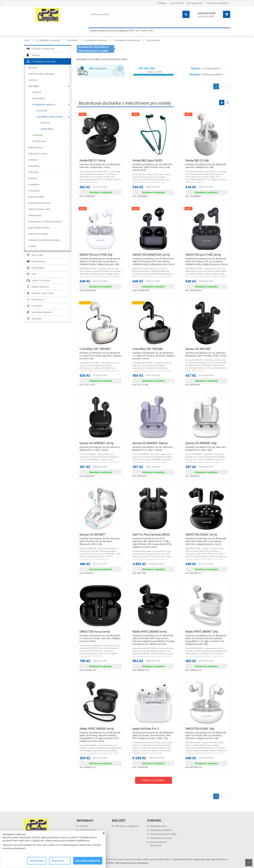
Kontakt (84, 826)
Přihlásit (162, 3)
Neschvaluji (37, 861)
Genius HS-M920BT (101, 536)
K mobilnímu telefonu (96, 40)
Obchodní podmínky (217, 3)
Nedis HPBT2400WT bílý (206, 633)
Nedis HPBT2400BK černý (101, 730)
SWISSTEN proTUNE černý (206, 256)
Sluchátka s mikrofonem (127, 40)
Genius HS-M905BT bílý (206, 445)
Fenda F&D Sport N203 (153, 162)
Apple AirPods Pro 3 (153, 730)
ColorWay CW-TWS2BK (153, 350)
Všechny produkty (206, 74)
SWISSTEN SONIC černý (206, 536)
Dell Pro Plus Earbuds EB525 (153, 536)
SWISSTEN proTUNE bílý (101, 256)
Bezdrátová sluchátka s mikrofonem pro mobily (93, 49)
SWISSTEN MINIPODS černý (153, 256)
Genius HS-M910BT (206, 350)
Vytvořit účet (177, 3)
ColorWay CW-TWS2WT (101, 350)
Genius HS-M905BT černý (101, 445)
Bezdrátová (153, 40)
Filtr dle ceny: (147, 68)
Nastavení (59, 861)
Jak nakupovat (195, 3)
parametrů (98, 68)
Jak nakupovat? (158, 826)
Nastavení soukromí (161, 838)
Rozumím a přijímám (88, 861)
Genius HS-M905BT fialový (153, 445)
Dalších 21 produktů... (154, 780)
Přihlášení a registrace (127, 826)
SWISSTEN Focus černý (101, 633)
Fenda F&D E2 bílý (206, 162)
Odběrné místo (87, 830)
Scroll (249, 863)
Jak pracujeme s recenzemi (159, 844)
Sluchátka (72, 40)
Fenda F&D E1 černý (101, 162)
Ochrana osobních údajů (163, 834)
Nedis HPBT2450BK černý (153, 633)
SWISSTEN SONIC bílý (206, 730)
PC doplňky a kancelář (48, 40)
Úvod (27, 40)
